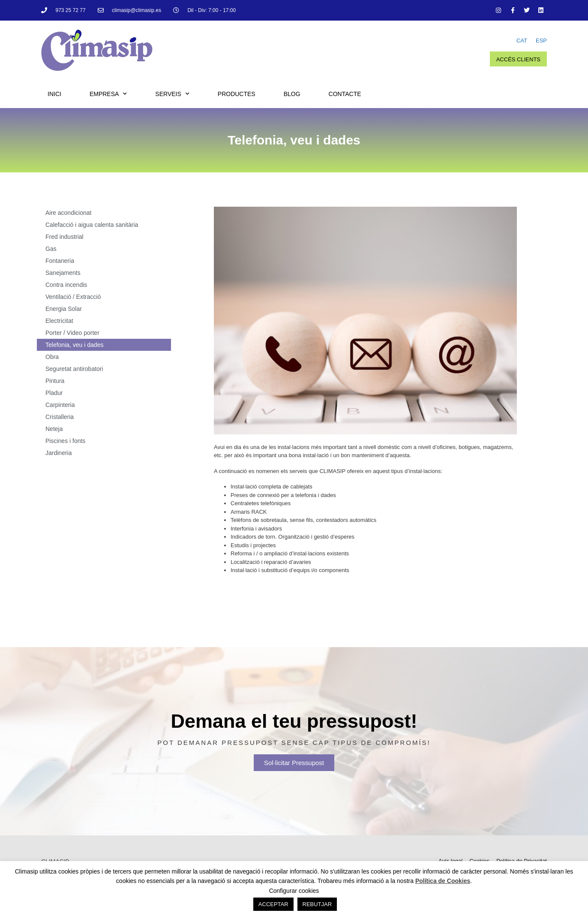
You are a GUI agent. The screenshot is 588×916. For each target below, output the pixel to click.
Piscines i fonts (65, 441)
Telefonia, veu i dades (74, 345)
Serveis (172, 94)
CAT (522, 41)
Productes (237, 94)
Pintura (55, 381)
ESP (541, 41)
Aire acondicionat (68, 213)
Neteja (54, 429)
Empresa (108, 94)
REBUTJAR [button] (317, 904)
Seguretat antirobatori (74, 369)
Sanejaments (63, 273)
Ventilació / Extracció (73, 297)
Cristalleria (60, 417)
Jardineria (58, 453)
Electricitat (59, 321)
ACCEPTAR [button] (273, 904)
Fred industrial (64, 237)
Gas (51, 249)
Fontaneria (60, 261)
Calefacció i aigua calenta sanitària (92, 225)
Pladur (54, 393)
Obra (52, 357)
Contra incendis (66, 285)
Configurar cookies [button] (294, 891)
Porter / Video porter (72, 333)
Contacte (345, 94)
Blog (292, 94)
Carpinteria (60, 405)
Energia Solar (64, 309)
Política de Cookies (443, 881)
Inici (54, 94)
